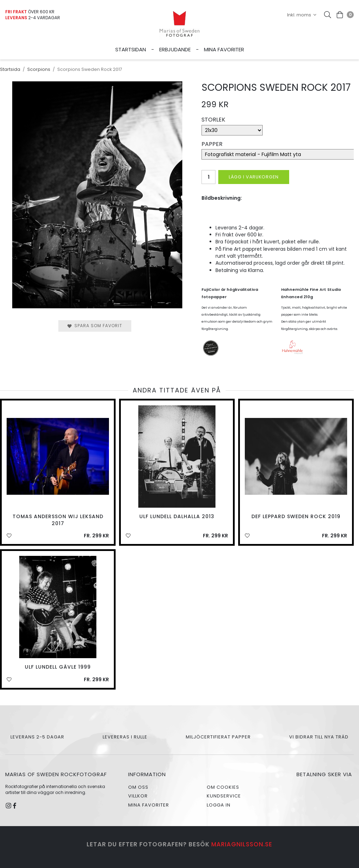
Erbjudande (175, 49)
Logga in (219, 805)
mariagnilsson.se (242, 844)
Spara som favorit (95, 326)
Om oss (138, 787)
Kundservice (224, 796)
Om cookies (223, 787)
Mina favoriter (224, 49)
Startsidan (131, 49)
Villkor (138, 796)
